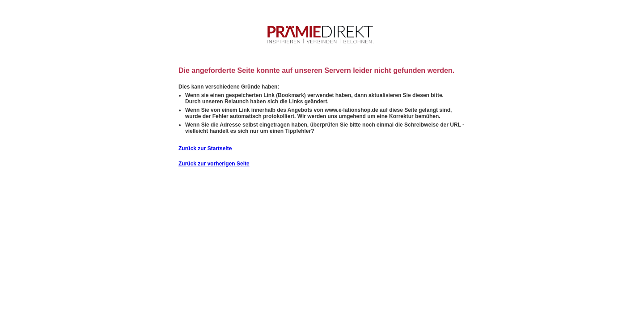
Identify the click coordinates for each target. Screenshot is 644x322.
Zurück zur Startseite (205, 148)
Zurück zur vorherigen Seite (214, 164)
